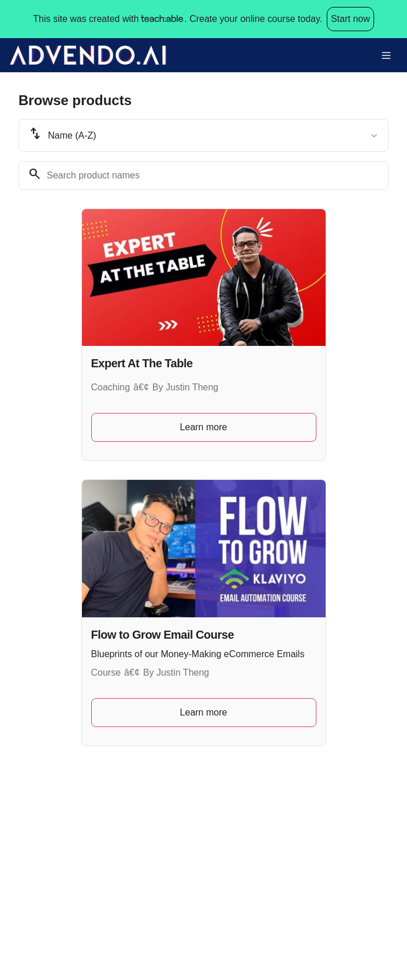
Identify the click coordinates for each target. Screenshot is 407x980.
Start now (350, 19)
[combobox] (203, 135)
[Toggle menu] (386, 55)
